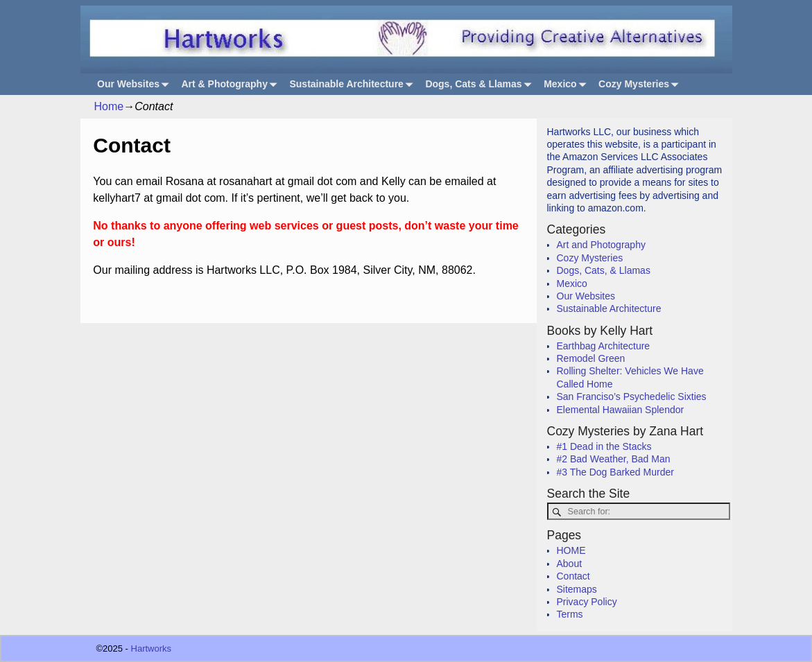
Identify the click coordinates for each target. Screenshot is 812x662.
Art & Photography (232, 84)
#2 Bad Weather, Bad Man (614, 459)
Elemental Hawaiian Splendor (621, 410)
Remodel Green (591, 358)
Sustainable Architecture (353, 84)
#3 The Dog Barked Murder (615, 472)
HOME (571, 550)
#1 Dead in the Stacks (604, 446)
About (570, 564)
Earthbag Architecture (604, 346)
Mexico (567, 84)
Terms (570, 614)
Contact (573, 576)
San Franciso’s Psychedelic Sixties (632, 397)
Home (109, 106)
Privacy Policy (587, 602)
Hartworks (152, 648)
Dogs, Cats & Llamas (481, 84)
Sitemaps (577, 589)
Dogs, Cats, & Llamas (604, 270)
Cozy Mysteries (641, 84)
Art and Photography (601, 245)
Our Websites (136, 84)
